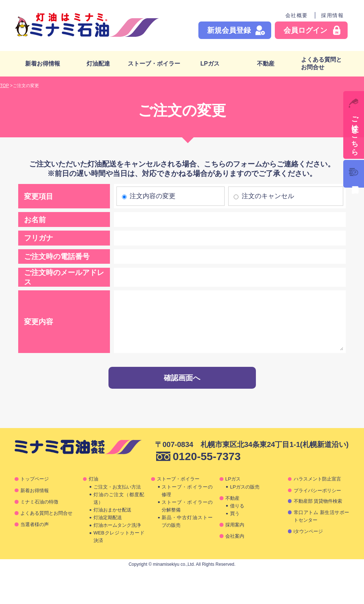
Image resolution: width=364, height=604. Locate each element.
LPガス (210, 64)
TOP (4, 86)
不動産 (266, 64)
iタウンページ (308, 531)
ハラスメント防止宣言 (317, 479)
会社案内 (235, 536)
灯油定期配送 (108, 517)
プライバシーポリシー (317, 491)
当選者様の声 (35, 524)
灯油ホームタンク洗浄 (117, 525)
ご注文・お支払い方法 (117, 487)
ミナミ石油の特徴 (39, 502)
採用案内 (235, 525)
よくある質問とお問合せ (321, 63)
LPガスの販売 (245, 487)
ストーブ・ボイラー (154, 64)
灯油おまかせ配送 (112, 510)
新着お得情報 (43, 64)
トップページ (35, 479)
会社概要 (297, 15)
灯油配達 (98, 64)
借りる (237, 506)
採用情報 (332, 15)
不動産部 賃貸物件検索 (318, 501)
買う (235, 513)
